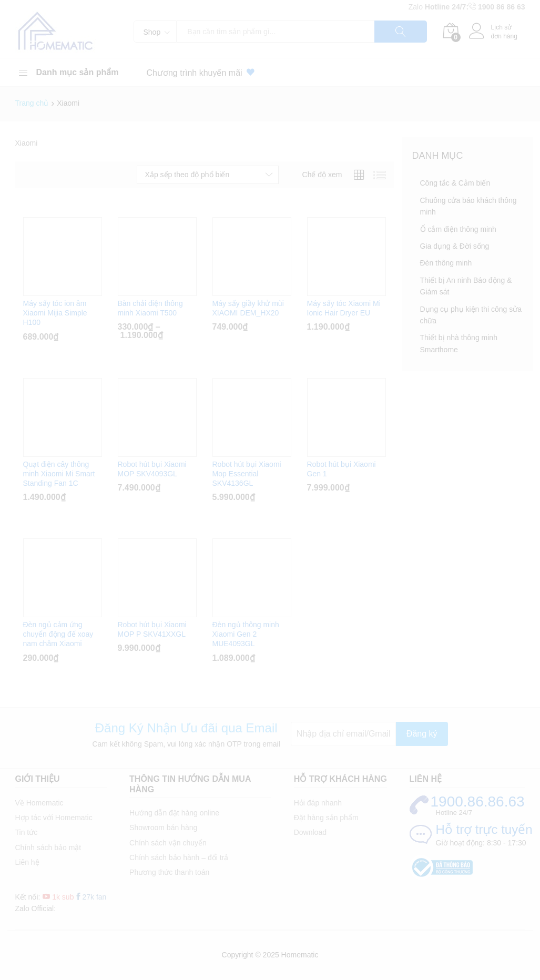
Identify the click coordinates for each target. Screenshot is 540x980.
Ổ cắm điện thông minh (458, 229)
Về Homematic (39, 803)
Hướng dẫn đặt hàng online (174, 813)
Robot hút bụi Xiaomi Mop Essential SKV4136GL (247, 474)
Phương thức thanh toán (169, 872)
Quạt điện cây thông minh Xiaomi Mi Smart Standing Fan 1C (59, 474)
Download (310, 832)
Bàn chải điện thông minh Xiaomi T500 (150, 308)
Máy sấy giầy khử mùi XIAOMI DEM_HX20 (248, 308)
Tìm (401, 32)
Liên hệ (27, 862)
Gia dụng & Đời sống (455, 246)
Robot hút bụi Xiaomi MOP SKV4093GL (152, 469)
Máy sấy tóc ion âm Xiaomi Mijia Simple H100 (55, 313)
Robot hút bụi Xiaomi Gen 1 (342, 469)
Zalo (417, 7)
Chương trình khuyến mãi (203, 72)
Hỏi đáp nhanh (318, 803)
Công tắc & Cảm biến (455, 183)
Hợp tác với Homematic (54, 818)
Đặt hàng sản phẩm (326, 818)
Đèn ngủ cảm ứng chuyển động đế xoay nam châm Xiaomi (58, 634)
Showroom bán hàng (163, 828)
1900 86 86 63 (502, 7)
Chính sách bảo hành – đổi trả (179, 857)
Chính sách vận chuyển (168, 843)
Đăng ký (422, 734)
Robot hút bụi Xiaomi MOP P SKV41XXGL (152, 629)
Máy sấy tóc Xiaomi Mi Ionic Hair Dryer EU (344, 308)
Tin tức (27, 832)
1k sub (58, 897)
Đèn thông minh (446, 263)
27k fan (90, 897)
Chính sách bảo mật (48, 848)
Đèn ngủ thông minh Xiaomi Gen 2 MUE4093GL (246, 634)
